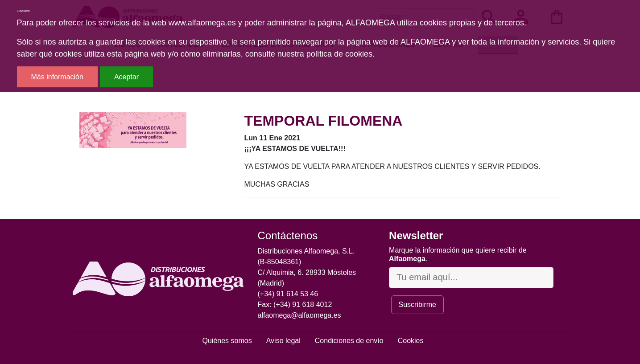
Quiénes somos (227, 341)
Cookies (411, 341)
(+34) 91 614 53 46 (288, 294)
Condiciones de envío (349, 341)
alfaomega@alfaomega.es (299, 315)
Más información (57, 77)
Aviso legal (283, 341)
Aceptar (126, 77)
